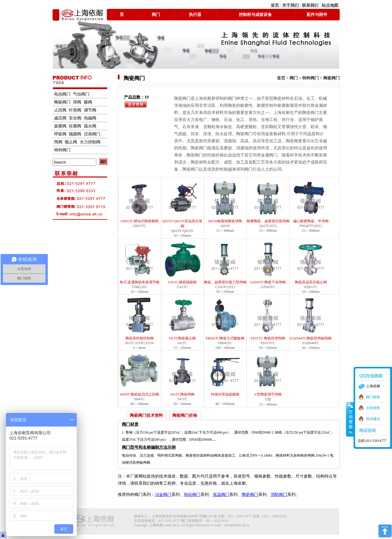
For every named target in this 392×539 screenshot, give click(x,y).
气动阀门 (81, 94)
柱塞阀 (75, 126)
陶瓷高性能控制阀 (140, 319)
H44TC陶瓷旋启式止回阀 (140, 375)
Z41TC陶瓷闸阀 (182, 375)
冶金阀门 (163, 495)
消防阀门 (279, 495)
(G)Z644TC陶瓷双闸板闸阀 (311, 319)
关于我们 (290, 5)
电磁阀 (90, 118)
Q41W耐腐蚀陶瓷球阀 (225, 202)
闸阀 (58, 142)
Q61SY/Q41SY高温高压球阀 (182, 204)
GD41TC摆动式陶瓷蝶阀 (140, 202)
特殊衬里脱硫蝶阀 (225, 375)
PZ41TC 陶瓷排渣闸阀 (268, 319)
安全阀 (75, 118)
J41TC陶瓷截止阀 (182, 319)
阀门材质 (130, 424)
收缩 (350, 419)
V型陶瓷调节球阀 (268, 375)
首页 (275, 5)
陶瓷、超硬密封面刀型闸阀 (225, 263)
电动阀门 (62, 94)
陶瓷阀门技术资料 (146, 415)
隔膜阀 (75, 134)
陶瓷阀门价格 (185, 415)
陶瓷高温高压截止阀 (311, 263)
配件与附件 (317, 15)
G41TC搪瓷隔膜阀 (182, 263)
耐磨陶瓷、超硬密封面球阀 (268, 202)
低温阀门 (221, 495)
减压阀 (60, 118)
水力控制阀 (90, 142)
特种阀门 (311, 78)
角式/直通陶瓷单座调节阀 (140, 263)
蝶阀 (88, 102)
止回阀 (60, 110)
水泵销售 (373, 408)
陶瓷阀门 (331, 78)
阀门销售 (373, 397)
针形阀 (75, 110)
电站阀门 (192, 495)
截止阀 (71, 142)
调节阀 (90, 110)
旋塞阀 (60, 126)
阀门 (156, 15)
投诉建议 (373, 419)
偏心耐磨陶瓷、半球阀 (311, 202)
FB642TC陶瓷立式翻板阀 (225, 319)
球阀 (77, 102)
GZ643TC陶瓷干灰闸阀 (268, 263)
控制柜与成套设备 (255, 15)
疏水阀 (90, 126)
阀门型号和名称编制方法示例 (149, 447)
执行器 (195, 15)
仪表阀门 (92, 134)
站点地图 (330, 5)
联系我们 (310, 5)
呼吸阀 (60, 134)
